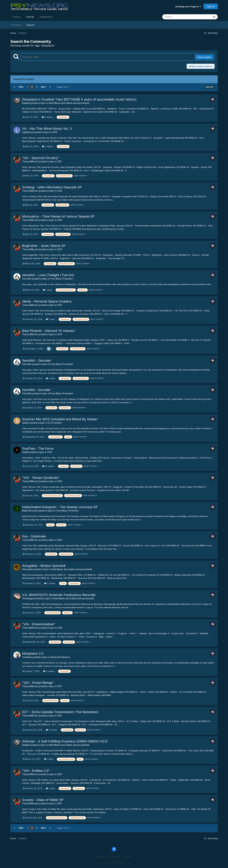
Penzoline (27, 569)
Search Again (204, 57)
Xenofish (27, 279)
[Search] (178, 17)
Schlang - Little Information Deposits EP (52, 187)
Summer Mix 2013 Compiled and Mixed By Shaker (60, 419)
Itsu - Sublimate (34, 536)
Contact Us (114, 857)
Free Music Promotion (62, 279)
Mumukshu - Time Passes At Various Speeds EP (58, 216)
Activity (30, 18)
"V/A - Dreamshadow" (39, 624)
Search (30, 25)
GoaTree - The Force (38, 449)
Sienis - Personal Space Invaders (47, 301)
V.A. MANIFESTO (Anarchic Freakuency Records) (59, 595)
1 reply (47, 290)
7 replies (50, 583)
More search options (201, 66)
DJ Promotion (55, 423)
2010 (60, 628)
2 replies (48, 146)
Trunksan (27, 657)
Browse (17, 17)
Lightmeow (28, 132)
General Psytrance (60, 657)
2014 (55, 132)
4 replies (47, 117)
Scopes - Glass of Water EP (43, 800)
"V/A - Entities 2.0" (36, 771)
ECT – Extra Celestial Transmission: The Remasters (60, 712)
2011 (59, 161)
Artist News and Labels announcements (69, 103)
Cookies (127, 857)
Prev (21, 87)
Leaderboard (46, 17)
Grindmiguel (28, 598)
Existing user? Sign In (188, 7)
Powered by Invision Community (114, 863)
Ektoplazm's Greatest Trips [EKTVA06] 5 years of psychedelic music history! (79, 99)
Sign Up (211, 6)
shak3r (26, 423)
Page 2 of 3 (63, 87)
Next (44, 87)
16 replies (48, 466)
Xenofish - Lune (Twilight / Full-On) (48, 275)
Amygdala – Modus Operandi (44, 566)
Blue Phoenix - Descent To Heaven (48, 331)
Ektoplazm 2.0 (33, 653)
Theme (101, 857)
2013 (60, 249)
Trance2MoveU (30, 161)
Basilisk (26, 103)
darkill (25, 452)
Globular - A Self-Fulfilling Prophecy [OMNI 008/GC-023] (65, 741)
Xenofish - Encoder (36, 390)
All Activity (16, 25)
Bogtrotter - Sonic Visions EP (44, 246)
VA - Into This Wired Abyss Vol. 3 (47, 129)
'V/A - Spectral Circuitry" (41, 158)
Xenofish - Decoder (37, 361)
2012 (60, 481)
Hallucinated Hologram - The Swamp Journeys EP (60, 507)
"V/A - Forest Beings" (38, 683)
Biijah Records (30, 511)
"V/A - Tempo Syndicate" (41, 478)
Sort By (210, 87)
